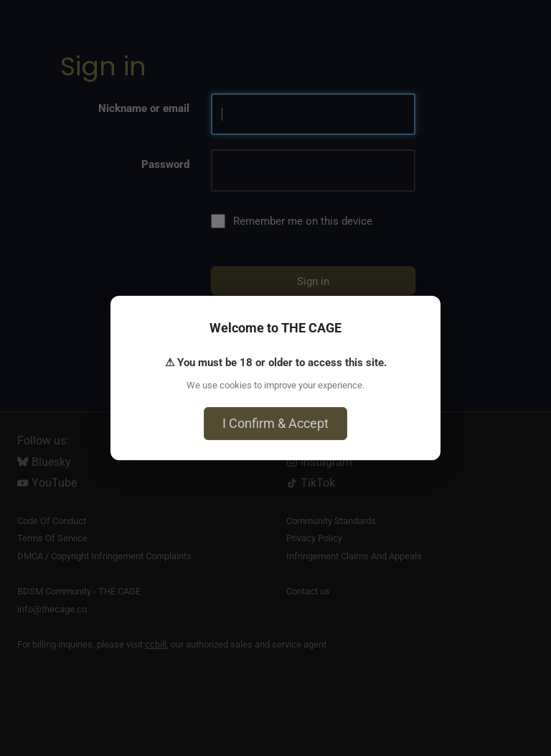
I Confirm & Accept (275, 423)
